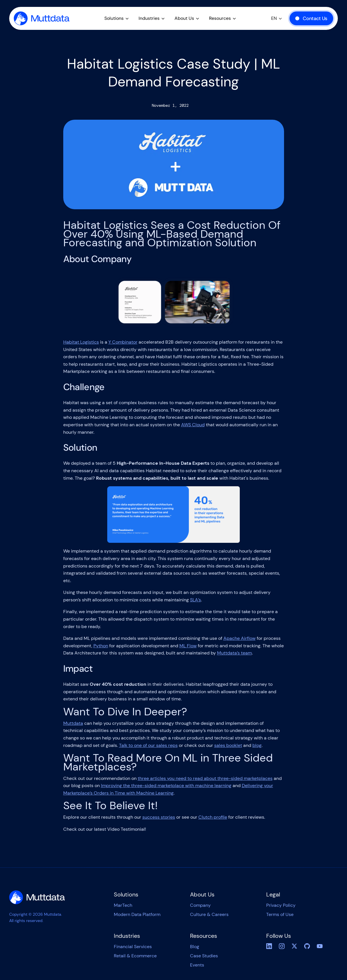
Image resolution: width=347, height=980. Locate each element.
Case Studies (204, 956)
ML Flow (188, 646)
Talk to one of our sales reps (148, 745)
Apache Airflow (239, 638)
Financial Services (133, 947)
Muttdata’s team (234, 653)
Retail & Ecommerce (135, 956)
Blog (195, 947)
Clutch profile (213, 817)
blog (257, 745)
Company (200, 905)
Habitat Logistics (81, 342)
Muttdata (73, 723)
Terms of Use (280, 914)
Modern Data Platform (137, 914)
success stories (159, 817)
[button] (117, 18)
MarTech (123, 905)
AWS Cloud (193, 425)
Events (197, 965)
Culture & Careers (209, 914)
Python (101, 646)
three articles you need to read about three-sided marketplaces (205, 778)
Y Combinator (123, 342)
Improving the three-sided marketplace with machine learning (166, 786)
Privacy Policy (281, 905)
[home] (42, 18)
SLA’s (195, 600)
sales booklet (228, 745)
